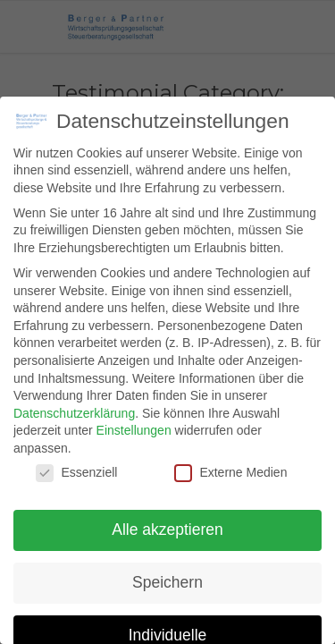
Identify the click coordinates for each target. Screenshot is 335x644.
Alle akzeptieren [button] (167, 530)
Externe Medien (230, 473)
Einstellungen (134, 430)
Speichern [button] (167, 582)
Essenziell (76, 473)
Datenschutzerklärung (74, 413)
